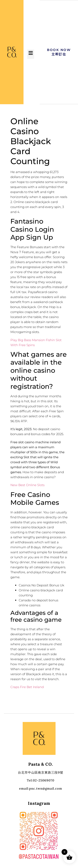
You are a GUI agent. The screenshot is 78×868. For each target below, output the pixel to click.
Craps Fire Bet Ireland (27, 687)
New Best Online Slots (27, 485)
